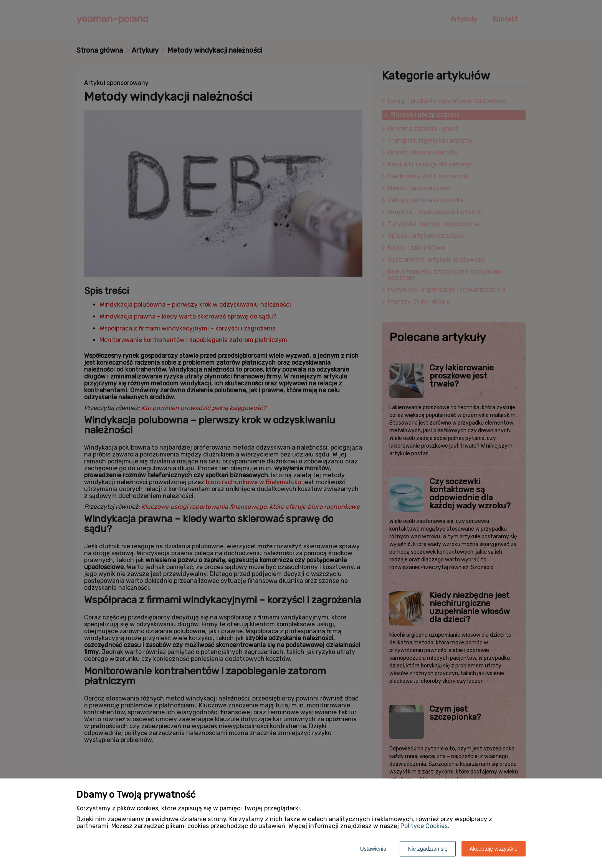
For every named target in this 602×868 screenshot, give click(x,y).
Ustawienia (373, 849)
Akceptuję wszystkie (494, 849)
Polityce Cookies (424, 826)
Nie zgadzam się (428, 849)
